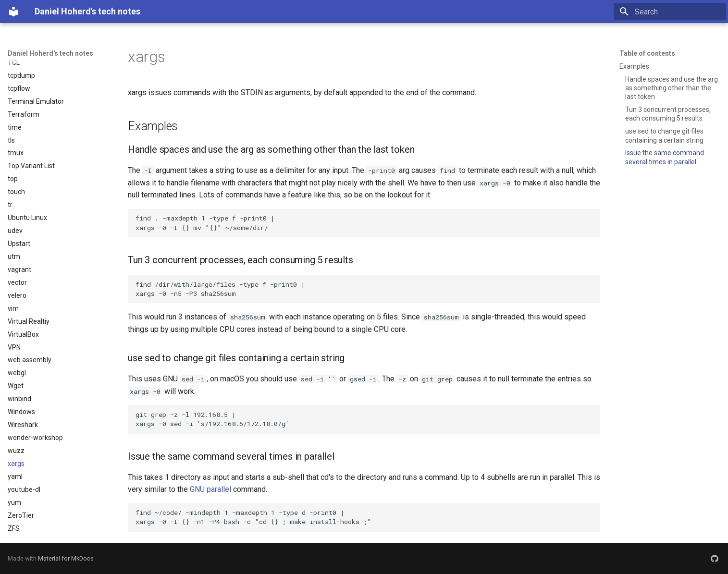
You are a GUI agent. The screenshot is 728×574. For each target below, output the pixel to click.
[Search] (670, 12)
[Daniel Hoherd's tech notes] (13, 12)
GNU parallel (210, 489)
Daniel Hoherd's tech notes (50, 53)
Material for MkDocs (66, 558)
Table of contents (647, 53)
